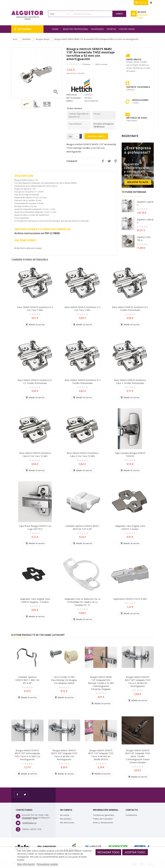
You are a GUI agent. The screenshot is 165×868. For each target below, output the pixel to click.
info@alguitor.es (29, 823)
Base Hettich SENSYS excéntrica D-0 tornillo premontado (130, 309)
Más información (26, 864)
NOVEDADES (97, 29)
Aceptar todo (135, 852)
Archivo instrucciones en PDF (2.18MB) (37, 233)
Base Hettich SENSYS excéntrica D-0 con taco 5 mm (35, 309)
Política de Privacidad (103, 819)
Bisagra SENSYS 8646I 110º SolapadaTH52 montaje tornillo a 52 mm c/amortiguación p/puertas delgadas (101, 683)
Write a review (101, 64)
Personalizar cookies (47, 864)
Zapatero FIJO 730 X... (144, 239)
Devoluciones (140, 100)
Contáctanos (127, 29)
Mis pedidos (66, 819)
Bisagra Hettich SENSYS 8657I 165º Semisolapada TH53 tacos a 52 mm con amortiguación (27, 755)
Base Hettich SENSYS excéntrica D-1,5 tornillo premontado (35, 382)
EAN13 (69, 101)
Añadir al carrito (96, 136)
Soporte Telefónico (138, 87)
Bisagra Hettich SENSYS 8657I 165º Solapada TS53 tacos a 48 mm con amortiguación (64, 755)
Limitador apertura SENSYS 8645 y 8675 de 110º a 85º (82, 527)
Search (119, 14)
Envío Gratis (134, 59)
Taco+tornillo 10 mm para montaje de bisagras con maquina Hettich (64, 680)
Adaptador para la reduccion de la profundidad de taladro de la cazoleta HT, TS (82, 602)
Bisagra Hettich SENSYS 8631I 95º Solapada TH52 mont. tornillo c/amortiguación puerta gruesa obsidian (138, 756)
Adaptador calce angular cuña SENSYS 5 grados (130, 527)
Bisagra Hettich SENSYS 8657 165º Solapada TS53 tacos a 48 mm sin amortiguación (138, 681)
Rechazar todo (108, 852)
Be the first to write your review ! (28, 248)
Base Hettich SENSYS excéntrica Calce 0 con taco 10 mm (35, 455)
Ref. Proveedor (74, 98)
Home (55, 29)
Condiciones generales (104, 815)
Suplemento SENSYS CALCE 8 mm (130, 599)
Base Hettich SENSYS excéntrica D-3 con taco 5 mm (82, 309)
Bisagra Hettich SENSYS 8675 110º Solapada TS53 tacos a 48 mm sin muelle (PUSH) (101, 755)
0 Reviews (86, 64)
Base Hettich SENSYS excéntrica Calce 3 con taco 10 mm (82, 455)
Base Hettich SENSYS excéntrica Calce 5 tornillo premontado (130, 382)
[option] (26, 104)
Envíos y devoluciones (103, 823)
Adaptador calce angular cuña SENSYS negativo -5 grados (35, 600)
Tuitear (108, 161)
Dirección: (26, 815)
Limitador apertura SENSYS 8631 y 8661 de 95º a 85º (27, 680)
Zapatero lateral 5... (145, 203)
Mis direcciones (67, 823)
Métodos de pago (137, 118)
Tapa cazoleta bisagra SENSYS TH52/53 (130, 455)
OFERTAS (111, 29)
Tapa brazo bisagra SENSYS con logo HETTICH (35, 527)
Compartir (102, 161)
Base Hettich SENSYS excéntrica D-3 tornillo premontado (82, 382)
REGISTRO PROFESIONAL (76, 29)
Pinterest (115, 161)
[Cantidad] (77, 136)
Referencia (72, 95)
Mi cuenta (65, 815)
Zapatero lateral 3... (145, 221)
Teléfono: (26, 829)
